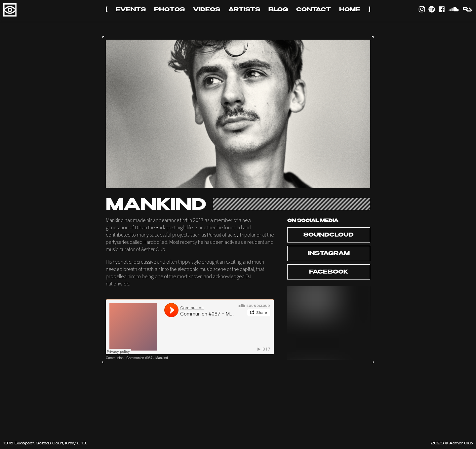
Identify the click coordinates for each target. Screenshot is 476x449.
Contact (314, 10)
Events (131, 10)
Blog (278, 10)
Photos (169, 10)
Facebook (329, 272)
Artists (244, 10)
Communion (115, 358)
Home (350, 10)
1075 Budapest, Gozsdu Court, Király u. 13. (45, 444)
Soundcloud (329, 235)
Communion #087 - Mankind (147, 358)
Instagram (329, 254)
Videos (207, 10)
